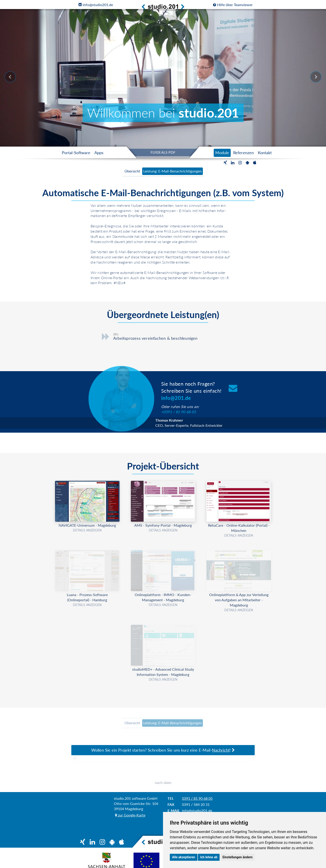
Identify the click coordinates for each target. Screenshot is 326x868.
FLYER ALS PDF (163, 152)
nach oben (163, 782)
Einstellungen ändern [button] (238, 857)
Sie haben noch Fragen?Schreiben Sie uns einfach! (191, 391)
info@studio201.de (197, 810)
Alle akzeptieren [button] (184, 857)
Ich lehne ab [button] (209, 857)
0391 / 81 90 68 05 (197, 798)
